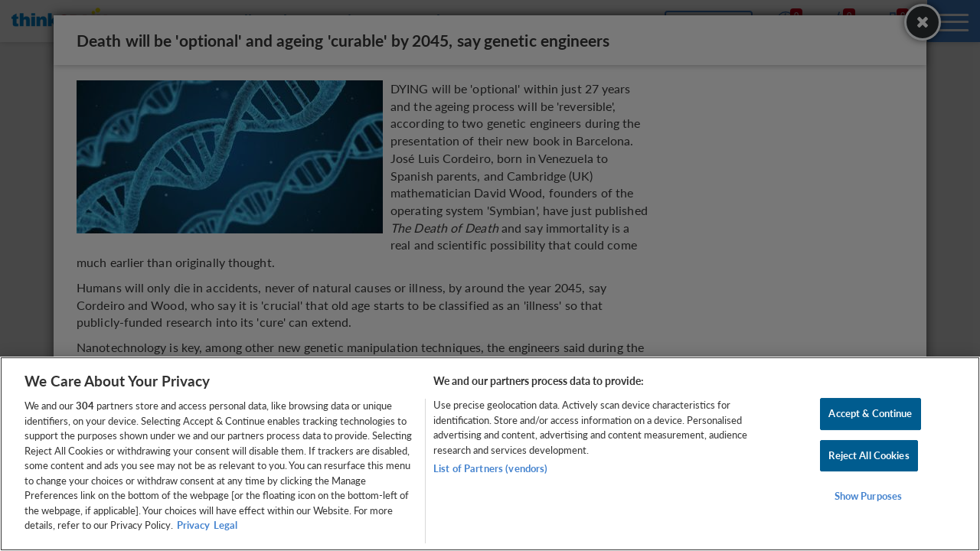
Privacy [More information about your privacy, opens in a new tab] (193, 525)
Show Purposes (869, 497)
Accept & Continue (870, 413)
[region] (490, 454)
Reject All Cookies (869, 455)
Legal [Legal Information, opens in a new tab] (225, 525)
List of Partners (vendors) (490, 468)
